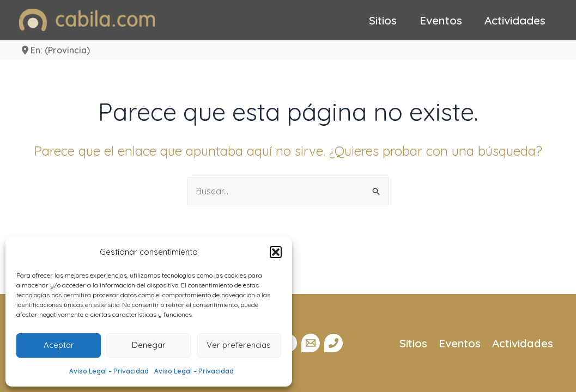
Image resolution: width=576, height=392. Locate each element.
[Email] (311, 343)
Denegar (149, 345)
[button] (276, 252)
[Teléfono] (334, 343)
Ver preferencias (239, 345)
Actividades (515, 20)
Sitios (383, 20)
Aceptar (59, 345)
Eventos (441, 20)
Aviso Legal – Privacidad (109, 371)
